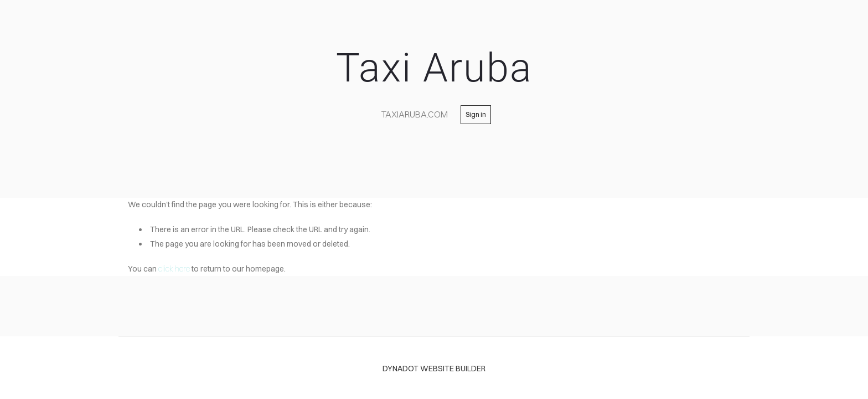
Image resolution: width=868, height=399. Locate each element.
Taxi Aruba (434, 68)
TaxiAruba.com (415, 114)
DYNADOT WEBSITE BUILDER (434, 369)
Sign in (476, 114)
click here (174, 269)
